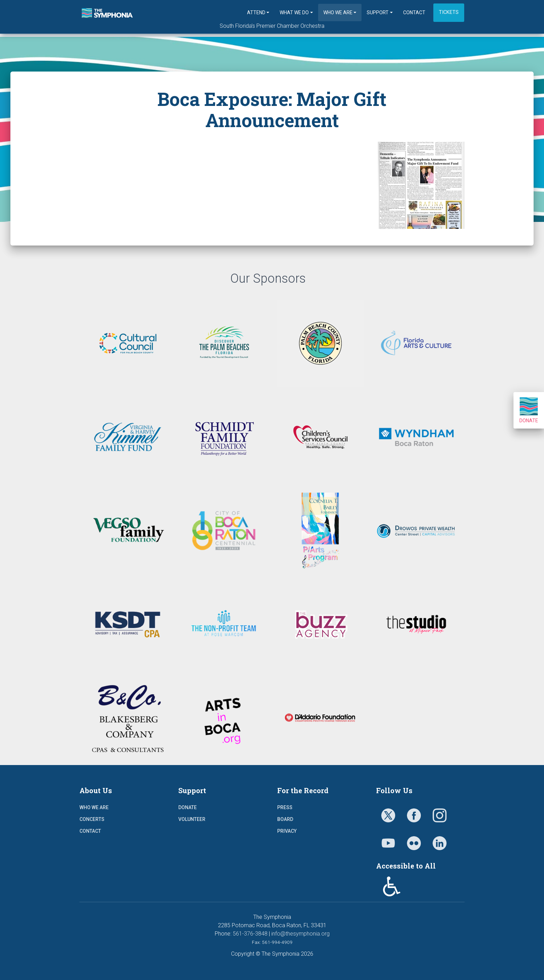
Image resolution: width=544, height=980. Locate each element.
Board (285, 819)
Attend (256, 13)
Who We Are (338, 13)
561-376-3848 (250, 934)
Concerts (92, 819)
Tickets (449, 12)
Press (285, 807)
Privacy (287, 831)
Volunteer (192, 819)
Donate (529, 410)
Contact (414, 13)
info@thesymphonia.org (300, 934)
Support (378, 13)
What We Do (294, 13)
